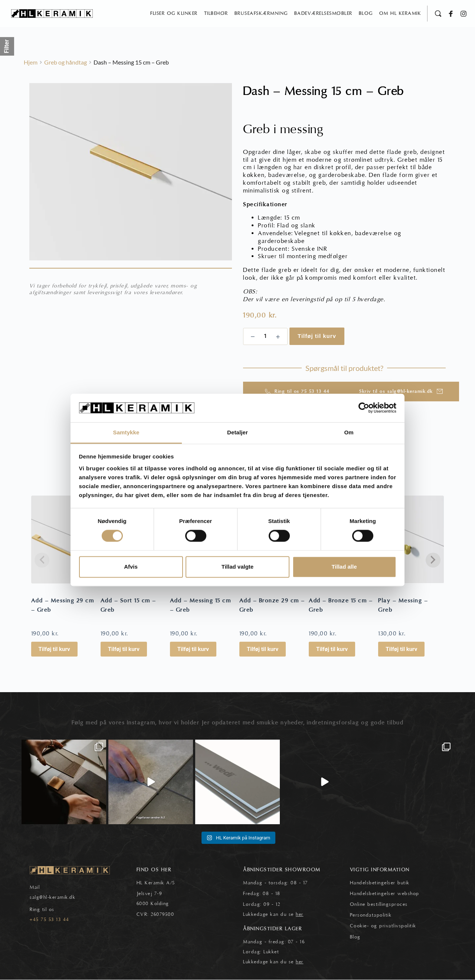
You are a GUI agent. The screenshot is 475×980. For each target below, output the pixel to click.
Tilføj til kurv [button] (54, 650)
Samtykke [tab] (126, 432)
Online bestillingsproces (379, 905)
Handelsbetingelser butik (380, 883)
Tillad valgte (237, 567)
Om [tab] (349, 432)
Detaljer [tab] (237, 432)
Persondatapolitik (371, 915)
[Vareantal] (265, 337)
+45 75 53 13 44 (50, 920)
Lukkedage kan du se (273, 915)
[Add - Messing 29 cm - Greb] (64, 540)
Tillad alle (344, 567)
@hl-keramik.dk (57, 898)
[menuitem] (174, 14)
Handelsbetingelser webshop (385, 894)
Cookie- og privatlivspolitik (383, 926)
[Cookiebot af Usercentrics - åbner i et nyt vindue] (364, 408)
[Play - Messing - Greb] (411, 540)
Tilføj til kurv (317, 336)
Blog (355, 937)
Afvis (131, 567)
